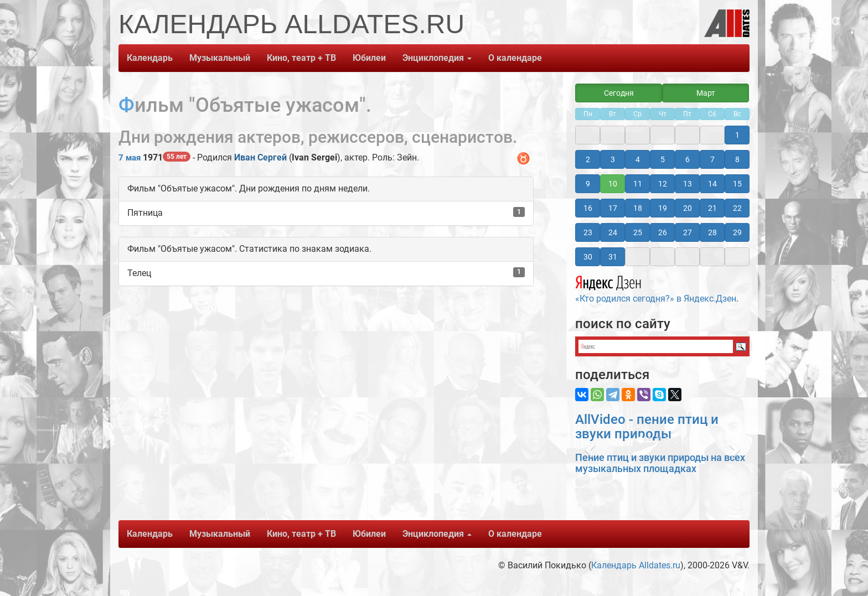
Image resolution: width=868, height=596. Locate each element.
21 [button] (712, 208)
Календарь (150, 58)
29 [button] (737, 232)
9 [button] (588, 184)
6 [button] (688, 159)
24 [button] (613, 232)
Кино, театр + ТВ (301, 58)
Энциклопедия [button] (437, 58)
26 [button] (663, 232)
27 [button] (688, 232)
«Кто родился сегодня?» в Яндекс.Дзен (656, 288)
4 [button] (638, 159)
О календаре (515, 58)
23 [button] (588, 232)
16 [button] (588, 208)
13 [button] (688, 184)
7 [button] (712, 159)
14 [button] (712, 184)
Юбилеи (369, 58)
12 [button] (663, 184)
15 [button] (737, 184)
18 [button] (638, 208)
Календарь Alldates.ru (636, 565)
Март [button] (706, 93)
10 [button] (613, 184)
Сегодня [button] (619, 93)
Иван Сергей (260, 157)
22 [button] (737, 208)
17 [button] (613, 208)
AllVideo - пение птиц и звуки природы (647, 427)
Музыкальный (220, 58)
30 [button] (588, 257)
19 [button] (663, 208)
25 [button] (638, 232)
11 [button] (638, 184)
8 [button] (737, 159)
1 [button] (737, 135)
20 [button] (688, 208)
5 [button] (663, 159)
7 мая (130, 158)
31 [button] (613, 257)
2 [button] (588, 159)
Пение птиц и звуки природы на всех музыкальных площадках (660, 463)
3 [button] (613, 159)
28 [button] (712, 232)
